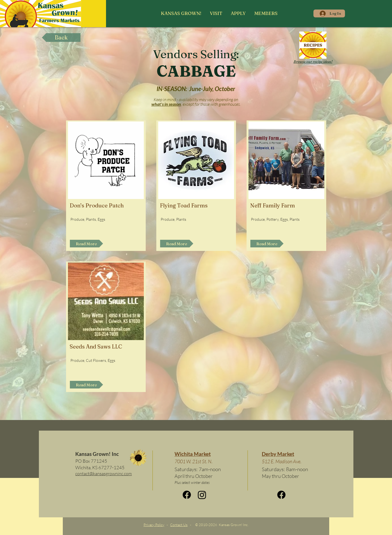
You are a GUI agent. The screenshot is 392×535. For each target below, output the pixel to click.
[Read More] (86, 244)
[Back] (61, 38)
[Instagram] (202, 495)
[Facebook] (187, 495)
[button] (216, 13)
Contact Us (179, 525)
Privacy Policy (154, 525)
